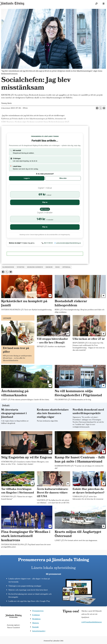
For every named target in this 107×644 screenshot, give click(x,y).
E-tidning (36, 615)
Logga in (27, 178)
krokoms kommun (35, 267)
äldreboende (8, 267)
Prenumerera (38, 611)
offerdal (66, 267)
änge (57, 267)
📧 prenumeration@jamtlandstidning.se (67, 243)
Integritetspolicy (39, 631)
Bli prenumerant (54, 574)
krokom (49, 267)
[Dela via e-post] (104, 108)
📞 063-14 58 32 (47, 243)
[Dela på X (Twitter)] (101, 108)
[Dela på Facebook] (97, 108)
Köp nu (45, 202)
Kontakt (35, 627)
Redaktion (36, 619)
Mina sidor (63, 178)
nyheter (21, 267)
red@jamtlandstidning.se (92, 622)
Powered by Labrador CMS (53, 641)
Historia (36, 623)
